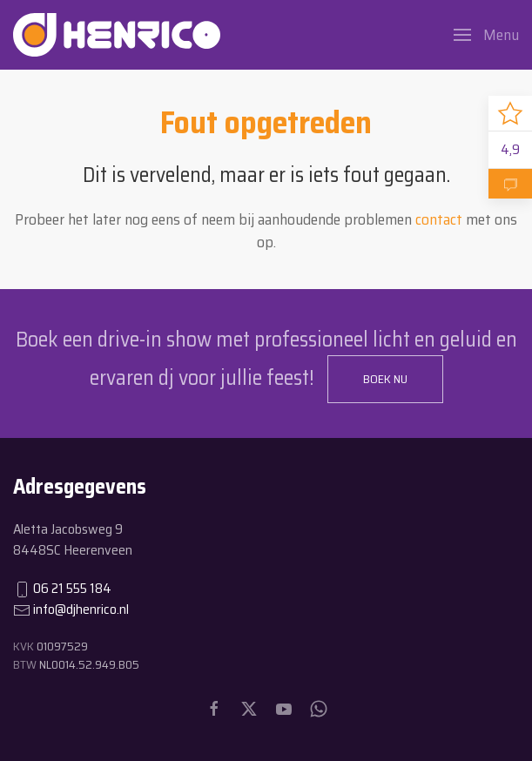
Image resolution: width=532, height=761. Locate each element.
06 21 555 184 (72, 588)
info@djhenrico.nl (81, 609)
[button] (486, 35)
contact (439, 219)
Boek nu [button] (385, 379)
